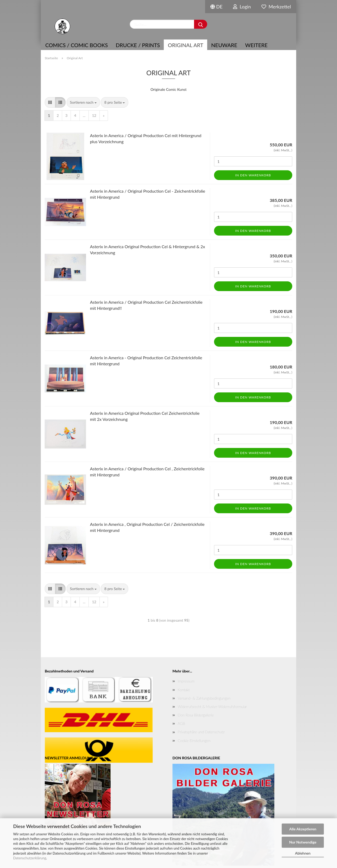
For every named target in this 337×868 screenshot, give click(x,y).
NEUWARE (224, 45)
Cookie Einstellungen (194, 740)
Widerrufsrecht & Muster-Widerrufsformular (212, 707)
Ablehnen (303, 853)
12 (94, 115)
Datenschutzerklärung (30, 858)
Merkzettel (276, 7)
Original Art (185, 45)
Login (242, 7)
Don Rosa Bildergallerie (196, 715)
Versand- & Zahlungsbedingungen (204, 698)
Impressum (186, 681)
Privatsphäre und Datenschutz (201, 732)
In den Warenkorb (253, 175)
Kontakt (184, 690)
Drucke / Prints (138, 45)
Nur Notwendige (303, 842)
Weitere (256, 45)
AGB (181, 723)
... (84, 115)
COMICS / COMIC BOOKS (77, 45)
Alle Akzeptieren (303, 829)
